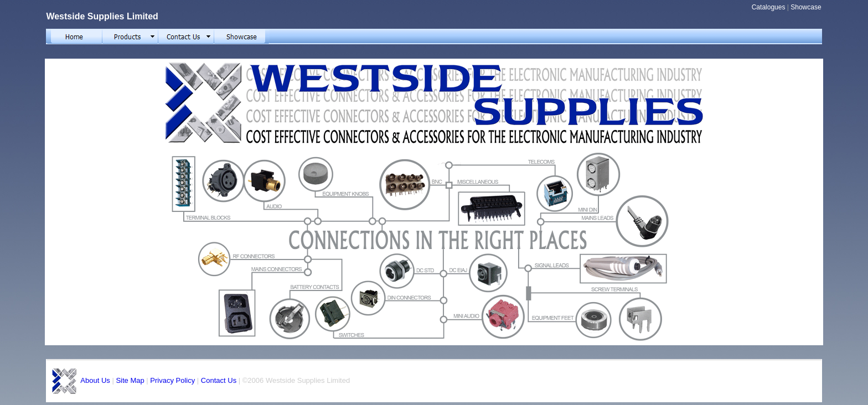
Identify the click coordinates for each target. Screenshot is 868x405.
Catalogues (769, 7)
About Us (95, 380)
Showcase (806, 7)
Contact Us (219, 380)
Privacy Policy (172, 380)
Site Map (130, 380)
